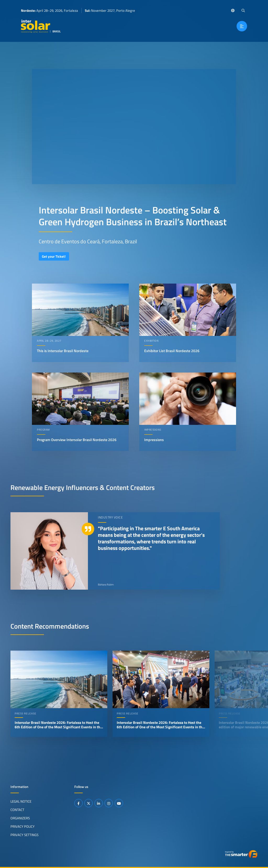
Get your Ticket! (54, 256)
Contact (17, 810)
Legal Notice (21, 801)
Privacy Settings (24, 835)
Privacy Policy (23, 826)
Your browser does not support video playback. (134, 127)
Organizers (20, 818)
